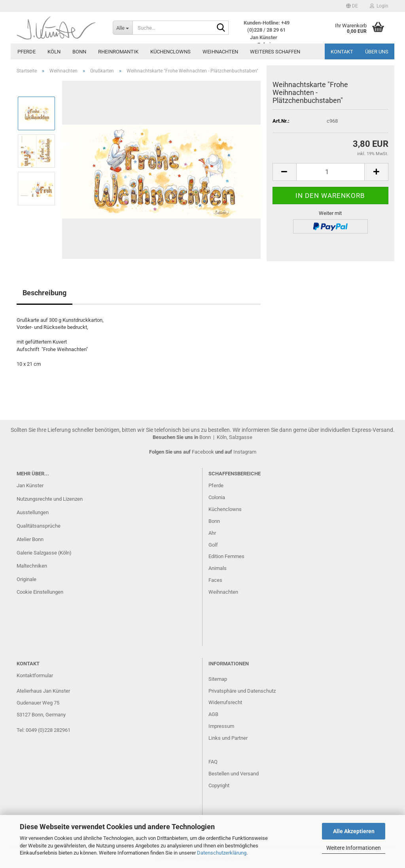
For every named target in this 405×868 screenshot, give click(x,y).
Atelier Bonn (30, 539)
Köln (54, 52)
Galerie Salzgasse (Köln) (44, 553)
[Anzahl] (330, 172)
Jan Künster (30, 485)
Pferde (26, 52)
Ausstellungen (33, 512)
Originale (26, 579)
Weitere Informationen (354, 848)
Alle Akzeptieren (354, 831)
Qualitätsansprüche (39, 526)
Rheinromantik (118, 52)
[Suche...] (123, 28)
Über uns (377, 52)
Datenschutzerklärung (222, 853)
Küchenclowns (170, 52)
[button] (352, 6)
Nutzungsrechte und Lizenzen (50, 499)
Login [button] (379, 6)
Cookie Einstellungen (40, 592)
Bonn (79, 52)
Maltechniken (32, 566)
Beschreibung (44, 293)
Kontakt (342, 52)
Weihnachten (220, 52)
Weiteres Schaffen (275, 52)
